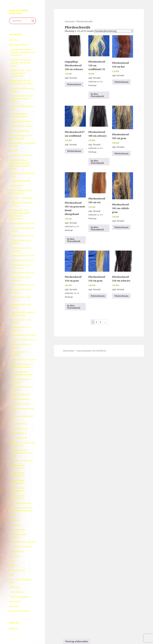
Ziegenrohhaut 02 (19, 424)
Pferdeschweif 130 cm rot (23, 260)
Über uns (15, 587)
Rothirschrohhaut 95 (20, 394)
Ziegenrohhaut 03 (19, 428)
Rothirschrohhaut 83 (20, 404)
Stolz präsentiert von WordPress (91, 351)
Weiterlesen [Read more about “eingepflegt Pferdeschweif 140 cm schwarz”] (74, 84)
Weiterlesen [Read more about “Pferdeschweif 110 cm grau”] (98, 296)
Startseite (70, 21)
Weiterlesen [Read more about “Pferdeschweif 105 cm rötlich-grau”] (121, 227)
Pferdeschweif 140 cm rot (23, 236)
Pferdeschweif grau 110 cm (23, 340)
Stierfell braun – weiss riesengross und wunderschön (21, 73)
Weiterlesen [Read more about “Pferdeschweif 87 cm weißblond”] (74, 151)
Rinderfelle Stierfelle (18, 45)
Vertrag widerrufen (77, 641)
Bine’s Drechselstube (20, 597)
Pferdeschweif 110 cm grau (23, 335)
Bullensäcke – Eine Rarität (21, 198)
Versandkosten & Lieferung (23, 542)
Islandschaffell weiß (20, 131)
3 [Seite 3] (100, 322)
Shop (11, 561)
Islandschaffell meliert (21, 121)
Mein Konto (14, 520)
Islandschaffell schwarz (22, 126)
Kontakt (13, 515)
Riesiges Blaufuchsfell (21, 181)
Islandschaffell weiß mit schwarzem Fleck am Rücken (22, 99)
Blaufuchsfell (17, 186)
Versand (73, 78)
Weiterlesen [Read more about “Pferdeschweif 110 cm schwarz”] (121, 296)
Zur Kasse (15, 556)
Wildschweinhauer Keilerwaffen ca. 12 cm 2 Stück (22, 453)
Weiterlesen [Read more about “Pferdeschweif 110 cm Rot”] (121, 82)
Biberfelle (13, 151)
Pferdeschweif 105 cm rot (23, 285)
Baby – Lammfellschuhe (20, 503)
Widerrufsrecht (18, 570)
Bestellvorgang (18, 530)
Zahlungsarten (18, 551)
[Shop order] (114, 31)
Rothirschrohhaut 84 (20, 399)
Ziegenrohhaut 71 (19, 433)
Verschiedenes (17, 592)
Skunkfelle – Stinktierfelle (21, 461)
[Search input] (21, 21)
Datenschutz (15, 601)
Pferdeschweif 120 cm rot (23, 273)
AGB (11, 575)
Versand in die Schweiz (21, 547)
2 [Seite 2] (97, 322)
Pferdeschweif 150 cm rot (23, 223)
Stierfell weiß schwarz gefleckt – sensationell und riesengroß (23, 52)
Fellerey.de (14, 40)
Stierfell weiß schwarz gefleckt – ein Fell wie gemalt (21, 63)
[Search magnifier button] (33, 21)
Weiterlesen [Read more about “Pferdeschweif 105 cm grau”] (121, 153)
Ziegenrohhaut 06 (19, 438)
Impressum (14, 606)
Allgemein (14, 628)
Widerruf (13, 565)
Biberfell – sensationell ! (22, 155)
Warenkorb (16, 525)
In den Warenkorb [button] (97, 95)
